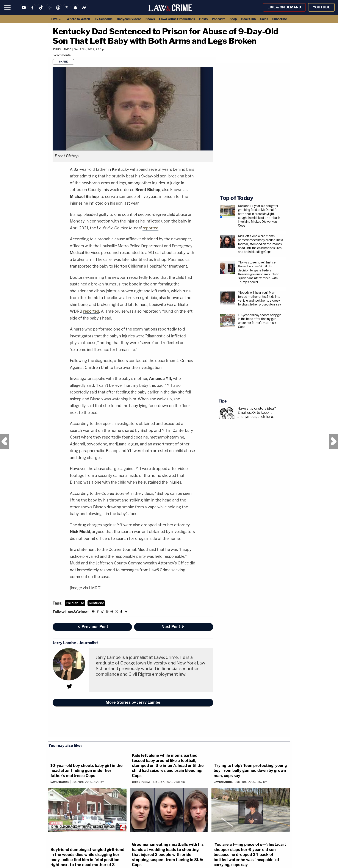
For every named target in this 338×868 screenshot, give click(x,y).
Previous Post (4, 442)
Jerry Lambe (62, 49)
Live (56, 19)
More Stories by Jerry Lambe (133, 702)
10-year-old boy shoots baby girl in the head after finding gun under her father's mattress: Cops (260, 321)
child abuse (75, 603)
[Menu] (8, 8)
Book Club (249, 19)
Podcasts (219, 19)
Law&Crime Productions (177, 19)
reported (150, 228)
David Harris (60, 782)
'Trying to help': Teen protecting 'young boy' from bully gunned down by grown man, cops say (250, 771)
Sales (264, 19)
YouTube (321, 7)
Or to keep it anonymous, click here (255, 415)
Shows (150, 19)
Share (63, 62)
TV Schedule (103, 19)
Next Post (334, 442)
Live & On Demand (284, 7)
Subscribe (280, 19)
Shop (233, 19)
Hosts (203, 19)
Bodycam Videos (129, 19)
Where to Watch (78, 19)
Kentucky (96, 603)
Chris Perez (141, 782)
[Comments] (62, 55)
